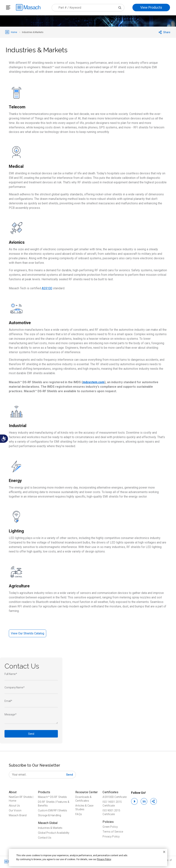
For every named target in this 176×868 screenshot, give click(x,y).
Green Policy (110, 827)
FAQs (79, 814)
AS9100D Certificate (114, 797)
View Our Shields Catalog (28, 633)
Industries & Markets (50, 828)
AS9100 (47, 288)
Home (14, 32)
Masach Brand (18, 815)
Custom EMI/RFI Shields (52, 810)
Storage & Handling (49, 815)
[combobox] (88, 8)
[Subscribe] (69, 775)
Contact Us (45, 838)
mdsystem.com (94, 382)
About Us (14, 806)
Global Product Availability (54, 833)
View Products (151, 7)
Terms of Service (113, 832)
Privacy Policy (111, 837)
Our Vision (15, 810)
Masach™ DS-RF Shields (52, 797)
